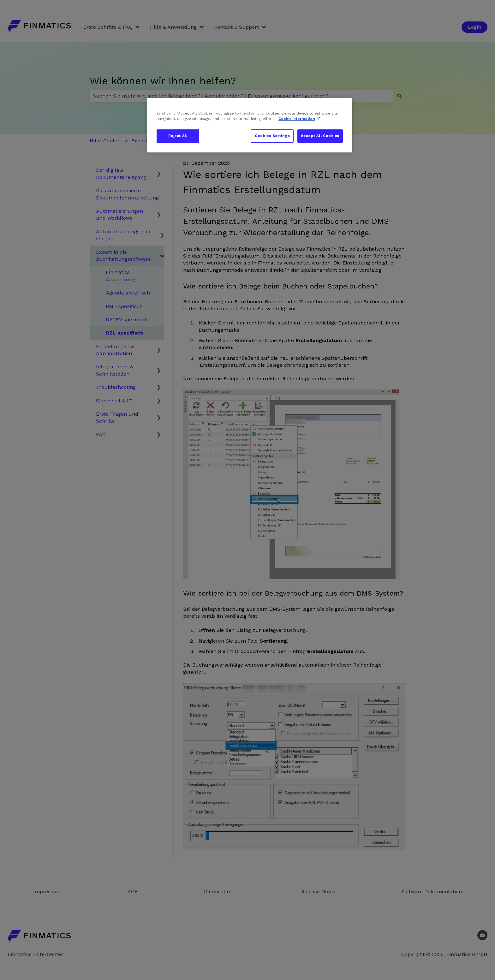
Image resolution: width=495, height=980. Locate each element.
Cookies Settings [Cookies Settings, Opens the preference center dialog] (272, 136)
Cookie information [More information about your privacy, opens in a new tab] (297, 119)
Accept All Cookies (320, 136)
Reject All (178, 136)
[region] (250, 125)
